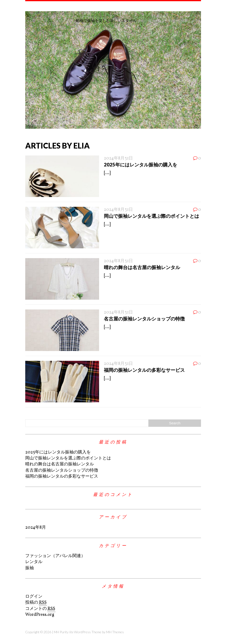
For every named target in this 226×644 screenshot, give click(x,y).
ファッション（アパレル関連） (55, 556)
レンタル (34, 562)
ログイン (34, 597)
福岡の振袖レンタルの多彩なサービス (144, 370)
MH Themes (115, 632)
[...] (107, 173)
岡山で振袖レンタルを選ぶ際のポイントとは (151, 216)
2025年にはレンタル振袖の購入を (141, 165)
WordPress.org (40, 615)
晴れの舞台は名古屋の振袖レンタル (142, 267)
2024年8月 (36, 528)
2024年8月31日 (118, 158)
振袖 (30, 568)
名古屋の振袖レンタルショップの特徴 (144, 319)
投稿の (36, 603)
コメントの (40, 609)
